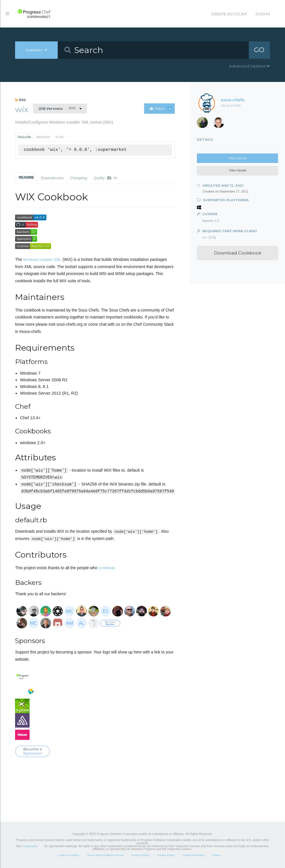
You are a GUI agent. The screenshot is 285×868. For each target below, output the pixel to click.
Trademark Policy (194, 855)
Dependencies (52, 178)
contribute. (107, 568)
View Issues (238, 170)
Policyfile (24, 137)
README (27, 177)
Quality (105, 178)
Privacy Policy (141, 855)
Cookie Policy (166, 855)
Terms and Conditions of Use (105, 855)
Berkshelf (43, 137)
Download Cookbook (238, 253)
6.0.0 (57, 108)
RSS (20, 100)
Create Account (229, 14)
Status (216, 855)
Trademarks (30, 846)
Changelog (79, 178)
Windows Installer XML (42, 260)
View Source (237, 158)
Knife (59, 137)
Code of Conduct (68, 855)
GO (259, 50)
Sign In (263, 14)
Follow (161, 109)
